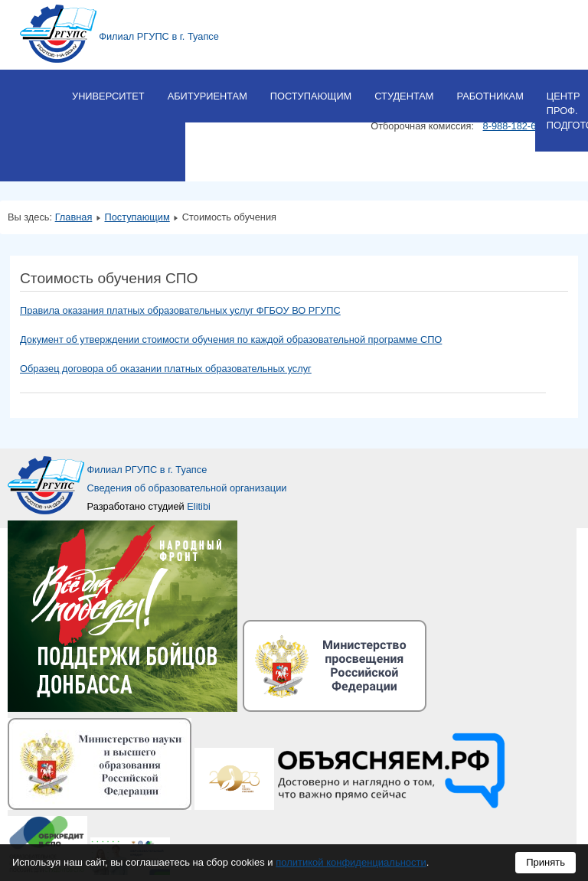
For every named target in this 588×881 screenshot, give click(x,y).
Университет (108, 96)
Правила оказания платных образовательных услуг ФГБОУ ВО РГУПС (180, 310)
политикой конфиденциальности (351, 862)
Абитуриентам (207, 96)
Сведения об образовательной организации (187, 488)
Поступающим (311, 96)
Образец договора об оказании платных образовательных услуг (166, 369)
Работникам (490, 96)
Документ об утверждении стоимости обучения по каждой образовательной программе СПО (231, 339)
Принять (546, 862)
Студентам (404, 96)
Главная (74, 217)
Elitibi (199, 506)
